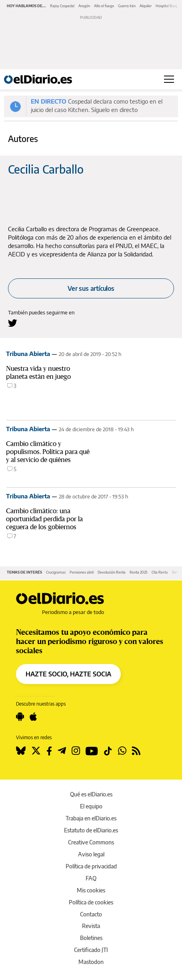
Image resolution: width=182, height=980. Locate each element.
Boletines (91, 938)
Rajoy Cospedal (62, 6)
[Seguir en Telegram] (62, 751)
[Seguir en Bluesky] (21, 751)
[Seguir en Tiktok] (108, 751)
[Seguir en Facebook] (49, 751)
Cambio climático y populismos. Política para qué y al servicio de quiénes (48, 452)
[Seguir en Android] (20, 717)
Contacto (91, 914)
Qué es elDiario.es (91, 794)
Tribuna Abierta (28, 354)
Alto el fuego (104, 6)
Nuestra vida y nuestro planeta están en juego (38, 373)
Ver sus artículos (91, 288)
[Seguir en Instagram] (76, 751)
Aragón (84, 6)
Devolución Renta (112, 572)
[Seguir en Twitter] (36, 751)
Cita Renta (160, 572)
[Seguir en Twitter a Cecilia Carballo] (13, 323)
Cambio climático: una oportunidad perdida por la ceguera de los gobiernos (44, 519)
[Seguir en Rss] (136, 751)
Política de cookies (91, 902)
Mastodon (91, 962)
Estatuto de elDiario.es (91, 830)
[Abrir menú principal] (169, 79)
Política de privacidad (91, 866)
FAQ (91, 878)
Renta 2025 (139, 572)
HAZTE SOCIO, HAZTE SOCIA (68, 674)
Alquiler (146, 6)
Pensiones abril (82, 572)
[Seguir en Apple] (33, 717)
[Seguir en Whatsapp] (122, 751)
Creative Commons (91, 842)
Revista (91, 926)
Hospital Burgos (168, 6)
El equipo (91, 806)
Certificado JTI (91, 950)
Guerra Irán (127, 6)
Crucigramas (56, 572)
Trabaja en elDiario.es (91, 818)
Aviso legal (91, 854)
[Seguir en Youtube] (92, 751)
